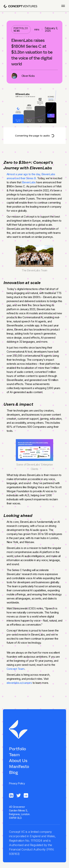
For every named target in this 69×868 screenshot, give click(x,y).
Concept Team (16, 669)
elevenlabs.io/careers (19, 683)
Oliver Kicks (28, 76)
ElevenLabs (29, 182)
